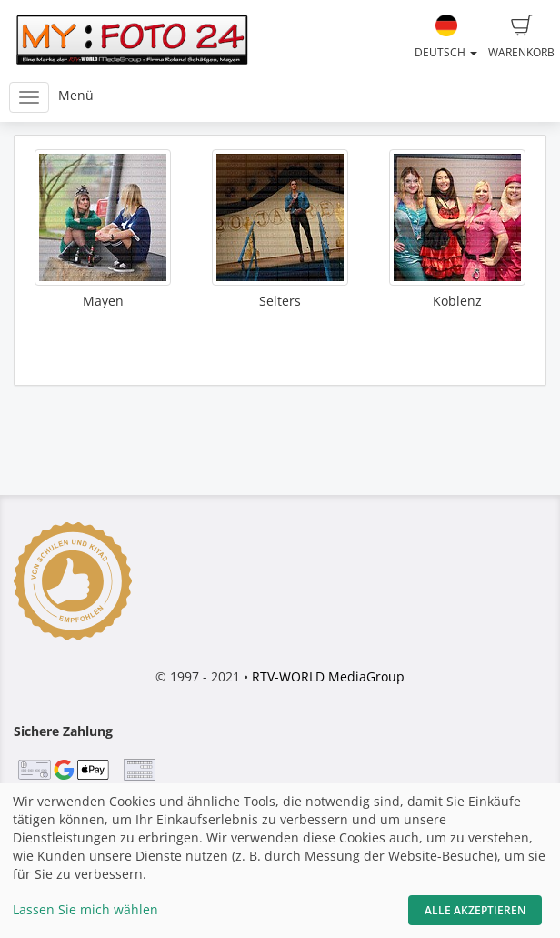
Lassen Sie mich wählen (85, 909)
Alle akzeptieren (475, 910)
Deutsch (446, 37)
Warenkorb (521, 37)
